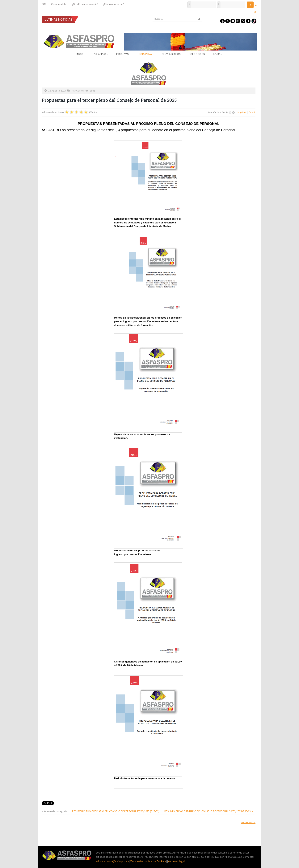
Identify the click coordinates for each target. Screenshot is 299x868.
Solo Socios (197, 54)
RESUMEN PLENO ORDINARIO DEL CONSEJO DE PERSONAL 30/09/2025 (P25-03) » (209, 811)
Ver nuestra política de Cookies (148, 861)
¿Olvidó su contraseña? (85, 4)
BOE (44, 4)
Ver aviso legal (176, 861)
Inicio (81, 54)
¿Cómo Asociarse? (114, 4)
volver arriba (248, 822)
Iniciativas (123, 54)
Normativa (146, 54)
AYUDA (218, 54)
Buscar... (152, 16)
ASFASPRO (101, 54)
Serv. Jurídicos (171, 54)
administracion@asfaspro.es (113, 861)
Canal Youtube (59, 4)
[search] (177, 19)
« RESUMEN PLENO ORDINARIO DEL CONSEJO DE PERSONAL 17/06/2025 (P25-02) (115, 811)
